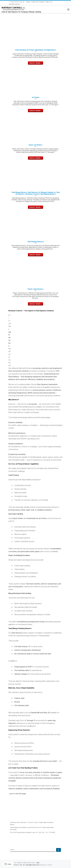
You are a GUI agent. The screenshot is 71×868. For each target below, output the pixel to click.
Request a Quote (46, 865)
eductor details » (35, 63)
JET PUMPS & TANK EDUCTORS (24, 863)
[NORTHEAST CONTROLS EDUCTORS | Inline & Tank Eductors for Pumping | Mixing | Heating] (14, 8)
